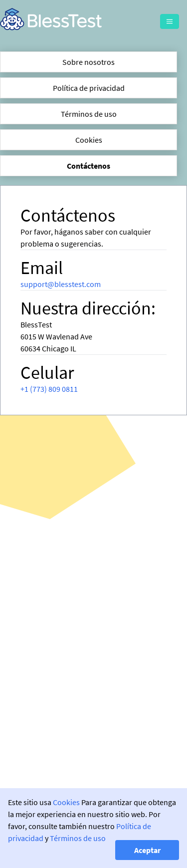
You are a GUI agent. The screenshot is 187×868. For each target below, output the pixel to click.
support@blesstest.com (61, 284)
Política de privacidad (89, 88)
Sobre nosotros (89, 62)
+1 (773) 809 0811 (49, 389)
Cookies (89, 140)
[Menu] (170, 21)
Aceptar (147, 850)
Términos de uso (89, 114)
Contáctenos (89, 166)
